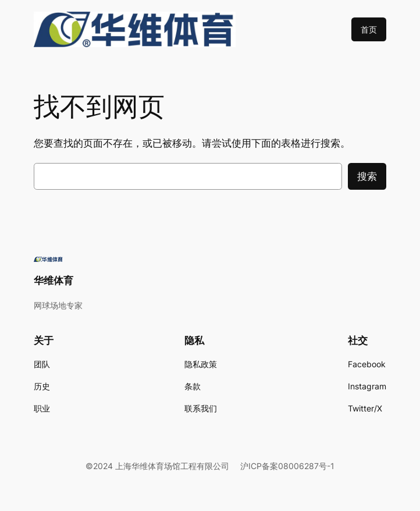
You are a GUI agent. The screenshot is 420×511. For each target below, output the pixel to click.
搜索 (367, 176)
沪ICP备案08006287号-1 (287, 466)
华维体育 (54, 281)
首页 (369, 29)
